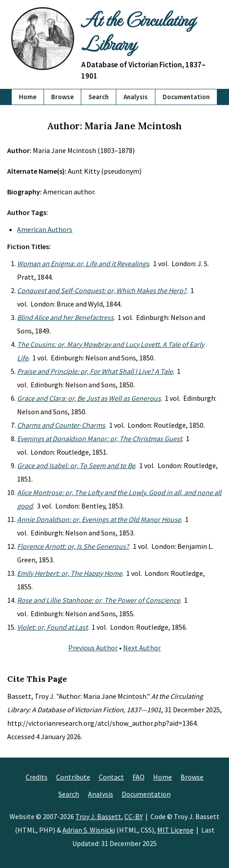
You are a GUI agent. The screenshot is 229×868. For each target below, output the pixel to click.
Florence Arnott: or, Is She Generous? (73, 546)
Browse (62, 97)
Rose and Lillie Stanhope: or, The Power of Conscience (99, 600)
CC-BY (134, 816)
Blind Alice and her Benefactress (65, 317)
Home (28, 97)
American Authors (45, 229)
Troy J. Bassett (98, 816)
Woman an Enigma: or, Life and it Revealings (83, 263)
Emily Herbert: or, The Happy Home (70, 573)
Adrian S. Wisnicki (89, 830)
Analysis (136, 97)
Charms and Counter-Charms (61, 425)
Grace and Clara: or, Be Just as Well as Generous (89, 398)
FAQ (139, 777)
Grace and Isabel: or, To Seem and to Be (76, 465)
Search (99, 97)
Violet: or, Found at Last (52, 627)
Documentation (186, 97)
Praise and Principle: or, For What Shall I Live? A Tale (95, 371)
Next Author (142, 648)
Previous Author (93, 648)
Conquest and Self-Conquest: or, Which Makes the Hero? (102, 290)
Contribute (73, 777)
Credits (37, 777)
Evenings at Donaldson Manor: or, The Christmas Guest (99, 438)
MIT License (175, 830)
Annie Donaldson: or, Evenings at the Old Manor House (99, 519)
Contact (111, 777)
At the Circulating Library (138, 31)
